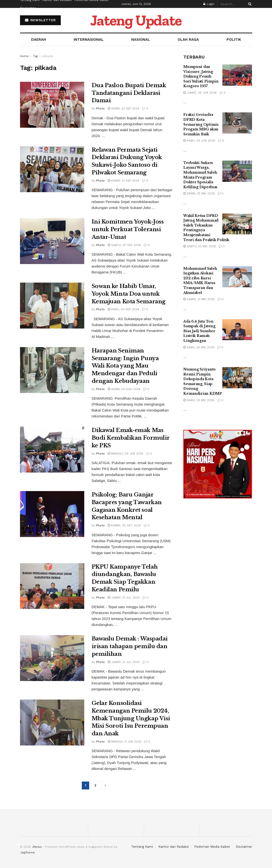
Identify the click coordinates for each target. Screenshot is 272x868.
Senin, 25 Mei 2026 (199, 193)
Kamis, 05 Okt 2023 (124, 525)
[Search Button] (249, 4)
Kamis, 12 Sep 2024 (124, 181)
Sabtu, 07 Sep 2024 (124, 245)
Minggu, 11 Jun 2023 (125, 742)
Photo (100, 108)
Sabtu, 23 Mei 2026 (200, 246)
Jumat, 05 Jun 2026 (200, 93)
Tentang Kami (142, 847)
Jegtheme (27, 852)
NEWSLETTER (40, 20)
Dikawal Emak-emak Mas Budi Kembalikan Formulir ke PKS (131, 438)
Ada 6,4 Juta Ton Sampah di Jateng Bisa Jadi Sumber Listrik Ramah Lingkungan (199, 331)
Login (209, 4)
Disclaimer (28, 8)
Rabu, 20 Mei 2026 (199, 347)
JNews (37, 847)
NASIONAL (141, 40)
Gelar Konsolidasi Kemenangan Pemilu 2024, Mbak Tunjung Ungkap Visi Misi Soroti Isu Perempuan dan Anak (131, 718)
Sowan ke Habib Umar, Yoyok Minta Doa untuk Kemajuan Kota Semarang (129, 294)
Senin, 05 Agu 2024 (124, 389)
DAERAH (39, 40)
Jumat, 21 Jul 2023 (124, 598)
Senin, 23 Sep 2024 (124, 108)
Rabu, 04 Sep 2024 (123, 309)
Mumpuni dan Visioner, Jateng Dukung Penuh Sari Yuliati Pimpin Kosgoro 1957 (201, 76)
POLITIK (234, 40)
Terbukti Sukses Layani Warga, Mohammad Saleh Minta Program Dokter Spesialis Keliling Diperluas (200, 175)
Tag (35, 56)
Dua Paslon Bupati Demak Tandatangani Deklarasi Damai (129, 93)
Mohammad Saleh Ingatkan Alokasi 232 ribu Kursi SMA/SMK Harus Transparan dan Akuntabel (200, 281)
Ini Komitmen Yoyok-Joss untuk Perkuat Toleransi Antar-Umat (128, 229)
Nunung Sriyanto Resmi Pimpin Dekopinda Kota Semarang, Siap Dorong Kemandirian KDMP (203, 381)
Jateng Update (136, 20)
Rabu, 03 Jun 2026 (199, 141)
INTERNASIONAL (89, 40)
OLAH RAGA (188, 40)
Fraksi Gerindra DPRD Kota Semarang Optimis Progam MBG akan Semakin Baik (201, 124)
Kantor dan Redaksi (174, 847)
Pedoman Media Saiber (212, 847)
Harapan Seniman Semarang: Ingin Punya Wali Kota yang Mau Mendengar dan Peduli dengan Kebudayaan (125, 366)
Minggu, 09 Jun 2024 (126, 454)
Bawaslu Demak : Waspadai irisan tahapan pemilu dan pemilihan (130, 646)
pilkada (48, 56)
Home (24, 56)
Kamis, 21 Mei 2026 (199, 299)
